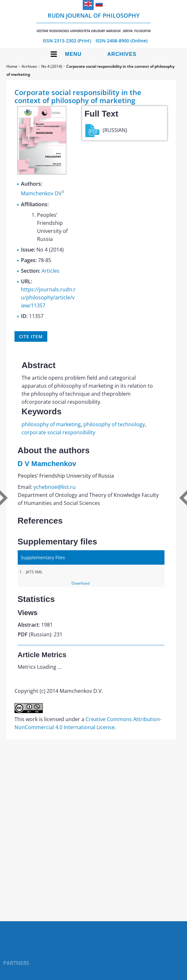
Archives (122, 54)
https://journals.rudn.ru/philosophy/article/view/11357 (48, 297)
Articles (51, 271)
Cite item (31, 336)
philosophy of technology (114, 424)
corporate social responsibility (58, 432)
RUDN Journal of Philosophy (93, 22)
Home (12, 66)
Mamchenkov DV (41, 194)
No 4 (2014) (52, 66)
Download (80, 583)
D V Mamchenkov (47, 464)
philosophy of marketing (51, 424)
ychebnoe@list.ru (55, 487)
